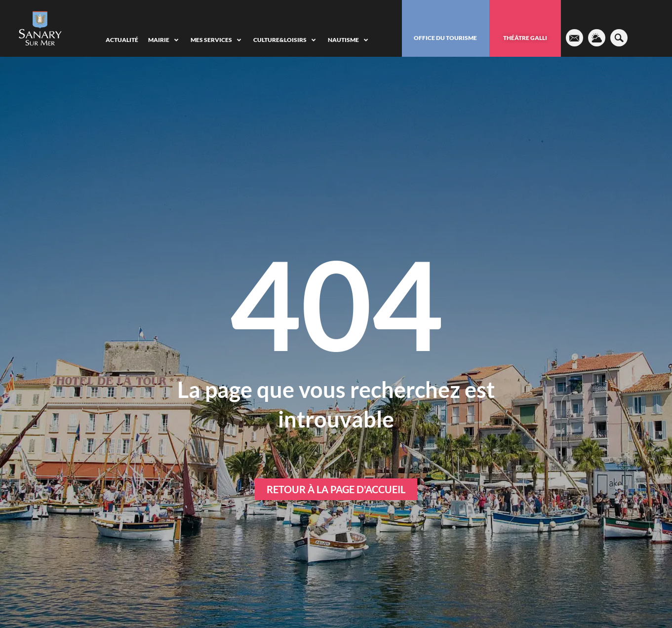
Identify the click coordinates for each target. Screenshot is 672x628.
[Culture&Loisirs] (286, 40)
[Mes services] (217, 40)
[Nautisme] (349, 40)
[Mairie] (164, 40)
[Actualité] (122, 40)
